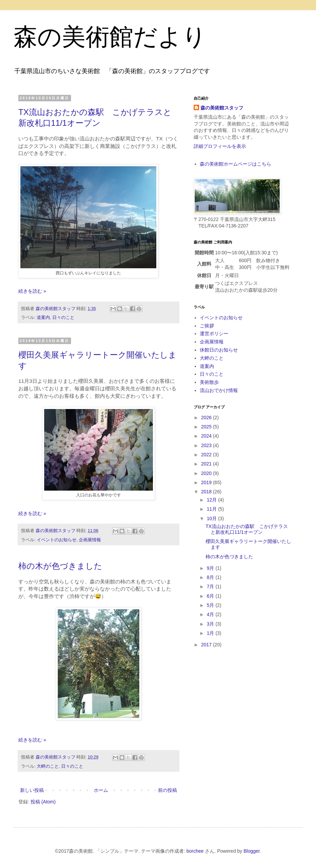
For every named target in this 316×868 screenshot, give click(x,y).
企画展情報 (90, 540)
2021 (207, 464)
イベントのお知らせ (57, 540)
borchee (195, 851)
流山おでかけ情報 (219, 390)
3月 (211, 624)
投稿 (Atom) (43, 802)
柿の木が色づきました (60, 566)
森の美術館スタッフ (222, 108)
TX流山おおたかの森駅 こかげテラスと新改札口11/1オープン (247, 529)
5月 (211, 605)
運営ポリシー (214, 334)
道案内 (43, 318)
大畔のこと (48, 766)
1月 (211, 633)
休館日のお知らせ (219, 350)
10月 (212, 518)
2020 (207, 473)
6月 (211, 596)
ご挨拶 (207, 326)
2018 (207, 492)
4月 (211, 614)
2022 (207, 455)
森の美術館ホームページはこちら (235, 164)
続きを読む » (32, 291)
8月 (211, 577)
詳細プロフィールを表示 (220, 146)
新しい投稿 (32, 790)
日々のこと (63, 318)
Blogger (252, 851)
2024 (207, 436)
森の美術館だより (110, 37)
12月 (212, 500)
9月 (211, 568)
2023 (207, 445)
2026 (207, 418)
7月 (211, 586)
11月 (212, 509)
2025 (207, 427)
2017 (207, 645)
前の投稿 (168, 790)
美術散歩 (209, 382)
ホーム (101, 790)
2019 (207, 482)
